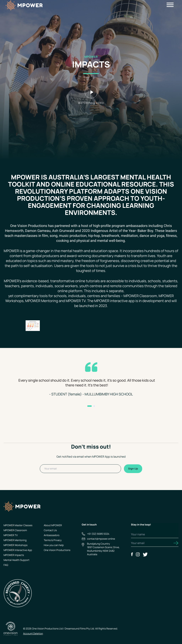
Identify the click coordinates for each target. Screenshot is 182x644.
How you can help (54, 545)
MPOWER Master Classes (18, 525)
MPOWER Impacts (14, 555)
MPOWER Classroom (15, 530)
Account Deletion (33, 634)
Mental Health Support (16, 560)
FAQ (6, 565)
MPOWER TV (11, 535)
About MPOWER (53, 525)
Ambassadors (52, 535)
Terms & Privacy (53, 540)
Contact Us (50, 530)
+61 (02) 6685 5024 (98, 534)
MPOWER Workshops (16, 545)
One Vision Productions (57, 550)
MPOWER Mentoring (15, 540)
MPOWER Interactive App (18, 550)
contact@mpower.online (101, 539)
